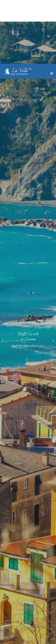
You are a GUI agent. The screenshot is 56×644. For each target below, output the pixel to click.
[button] (3, 23)
